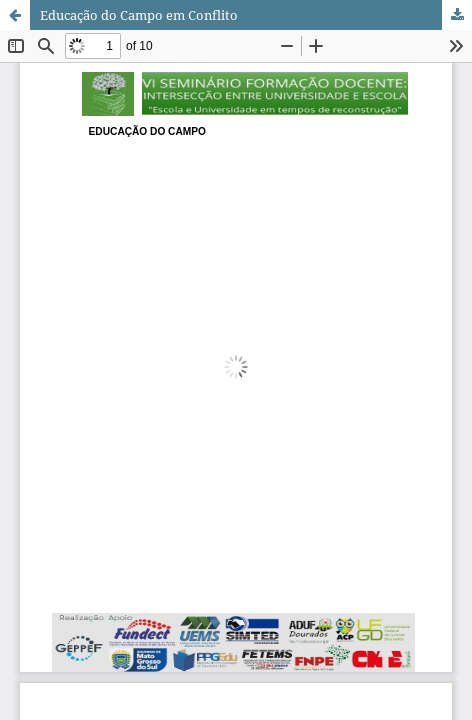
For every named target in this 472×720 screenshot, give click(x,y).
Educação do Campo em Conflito (139, 15)
